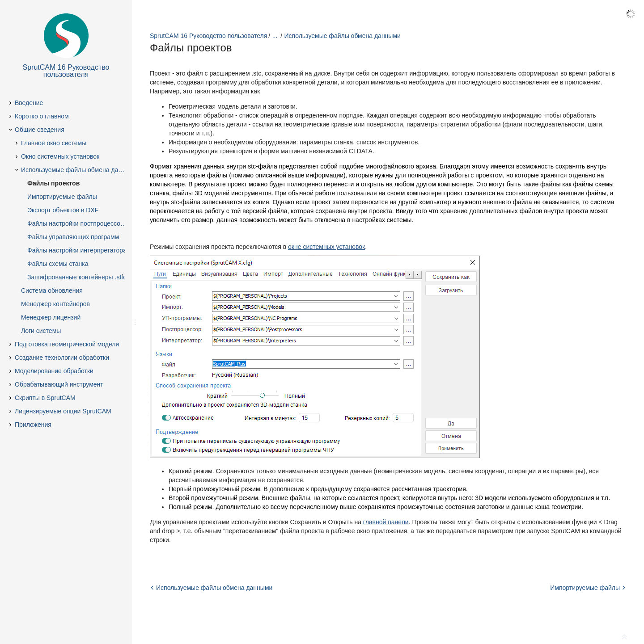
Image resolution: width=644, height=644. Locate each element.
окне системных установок (326, 247)
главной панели (386, 522)
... (275, 36)
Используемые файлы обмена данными (343, 36)
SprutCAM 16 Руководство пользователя (208, 36)
